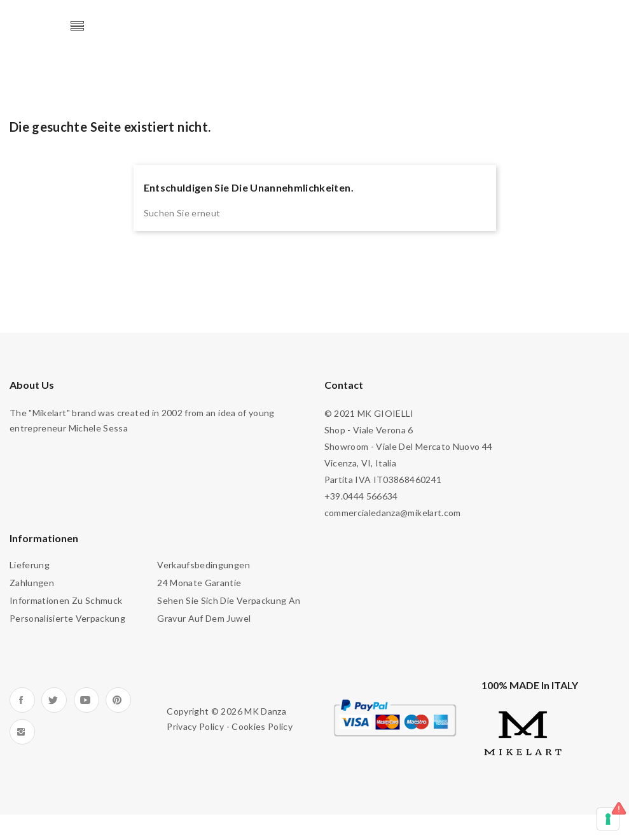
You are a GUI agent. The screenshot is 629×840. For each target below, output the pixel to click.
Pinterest (118, 700)
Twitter (54, 700)
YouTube (86, 700)
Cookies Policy (262, 726)
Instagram (22, 732)
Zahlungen (32, 583)
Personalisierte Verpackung (67, 618)
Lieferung (30, 565)
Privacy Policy (195, 726)
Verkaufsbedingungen (204, 565)
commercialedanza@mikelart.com (393, 513)
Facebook (22, 700)
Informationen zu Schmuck (66, 600)
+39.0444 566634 (361, 496)
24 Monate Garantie (199, 583)
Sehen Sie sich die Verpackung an (229, 600)
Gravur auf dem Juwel (204, 618)
